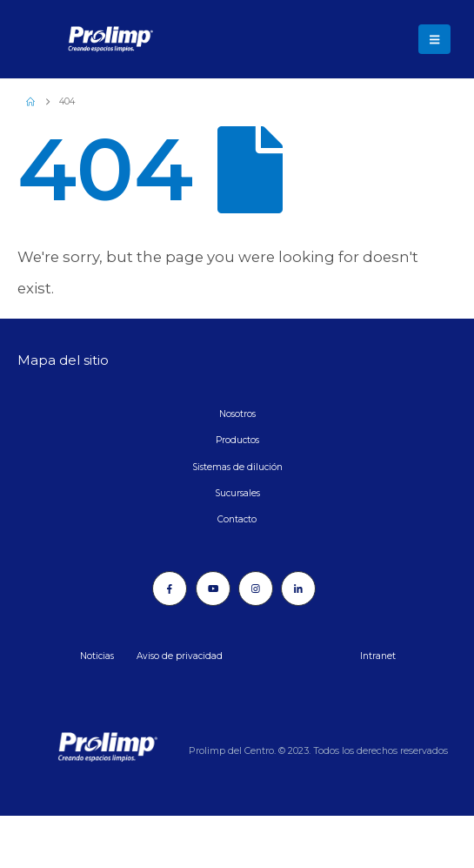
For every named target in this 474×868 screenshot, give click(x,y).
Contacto (237, 519)
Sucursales (237, 493)
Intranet (378, 656)
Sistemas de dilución (237, 467)
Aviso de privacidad (180, 656)
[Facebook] (170, 589)
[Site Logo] (65, 39)
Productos (237, 440)
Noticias (97, 656)
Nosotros (237, 414)
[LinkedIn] (298, 589)
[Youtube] (213, 589)
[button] (434, 39)
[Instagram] (256, 589)
